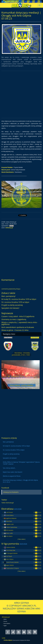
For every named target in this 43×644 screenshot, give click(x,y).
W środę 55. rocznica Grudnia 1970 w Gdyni (19, 299)
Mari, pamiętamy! (8, 296)
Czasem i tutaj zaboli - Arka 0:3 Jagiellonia (18, 316)
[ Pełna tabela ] (21, 539)
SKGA (5, 619)
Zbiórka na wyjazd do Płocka (12, 476)
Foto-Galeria (7, 623)
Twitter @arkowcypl (8, 503)
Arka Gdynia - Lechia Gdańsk (21, 385)
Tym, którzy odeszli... (9, 468)
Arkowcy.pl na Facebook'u (11, 492)
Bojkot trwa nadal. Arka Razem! (13, 472)
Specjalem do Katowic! (10, 308)
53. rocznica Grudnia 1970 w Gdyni (15, 302)
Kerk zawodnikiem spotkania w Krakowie (18, 327)
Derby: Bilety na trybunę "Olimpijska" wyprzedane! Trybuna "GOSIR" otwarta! (21, 463)
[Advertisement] (21, 94)
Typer (5, 626)
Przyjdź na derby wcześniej (12, 305)
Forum (5, 621)
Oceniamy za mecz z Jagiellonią (14, 319)
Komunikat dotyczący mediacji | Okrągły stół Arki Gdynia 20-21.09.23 (20, 481)
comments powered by (11, 289)
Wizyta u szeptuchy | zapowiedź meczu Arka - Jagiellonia (20, 323)
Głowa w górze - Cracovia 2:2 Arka (15, 330)
